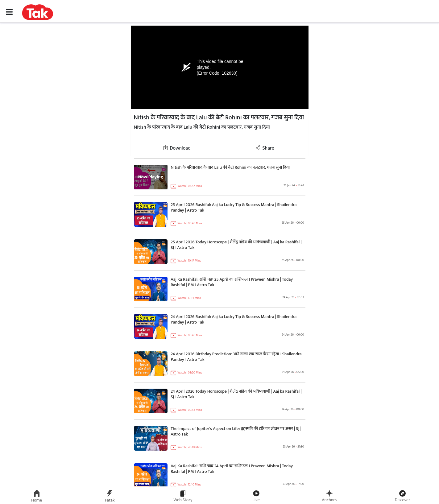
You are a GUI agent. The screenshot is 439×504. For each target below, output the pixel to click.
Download (177, 148)
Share (265, 148)
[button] (38, 12)
